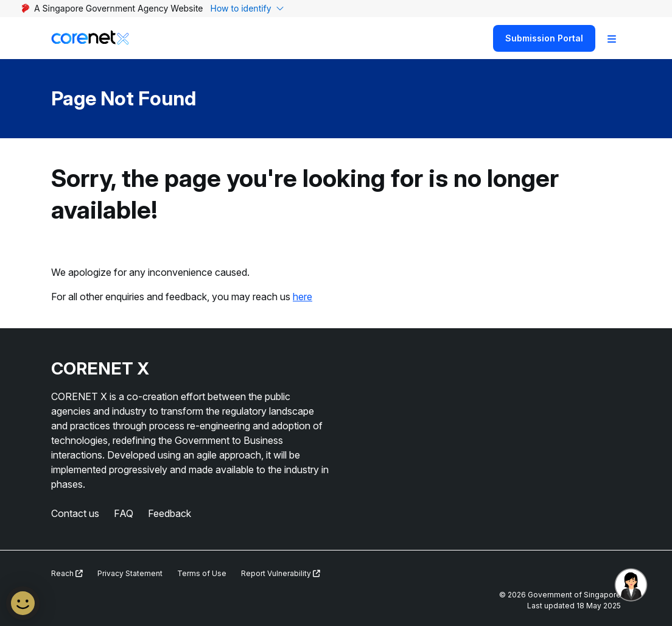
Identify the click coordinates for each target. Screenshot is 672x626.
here (303, 297)
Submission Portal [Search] (544, 38)
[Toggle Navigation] (612, 38)
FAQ (124, 513)
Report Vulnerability (281, 573)
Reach (67, 573)
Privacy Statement (130, 573)
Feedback (170, 513)
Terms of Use (202, 573)
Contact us (75, 513)
